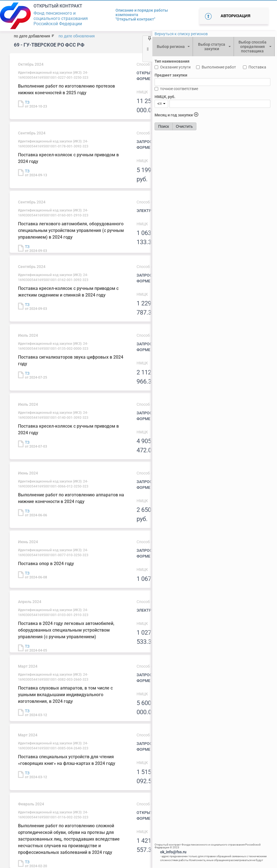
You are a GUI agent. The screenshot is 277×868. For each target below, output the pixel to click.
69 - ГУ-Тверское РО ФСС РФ (49, 45)
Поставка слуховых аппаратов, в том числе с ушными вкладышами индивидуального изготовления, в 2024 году (65, 695)
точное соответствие (179, 89)
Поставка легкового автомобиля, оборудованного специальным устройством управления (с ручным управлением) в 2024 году (71, 230)
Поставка (257, 67)
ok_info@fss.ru (173, 852)
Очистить (184, 126)
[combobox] (172, 47)
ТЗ (27, 102)
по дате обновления (76, 36)
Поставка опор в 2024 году (46, 564)
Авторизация (235, 16)
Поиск (164, 126)
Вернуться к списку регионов (181, 34)
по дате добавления (32, 36)
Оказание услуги (175, 67)
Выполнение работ (219, 67)
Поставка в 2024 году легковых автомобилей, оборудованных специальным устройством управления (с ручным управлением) (66, 630)
